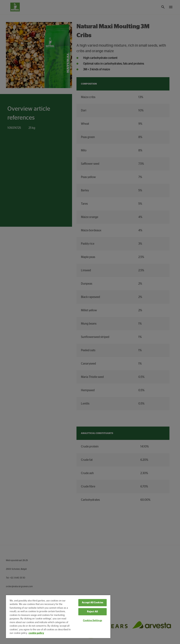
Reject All (92, 612)
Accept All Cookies (92, 603)
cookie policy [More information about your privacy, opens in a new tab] (36, 633)
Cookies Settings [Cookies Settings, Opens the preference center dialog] (92, 621)
